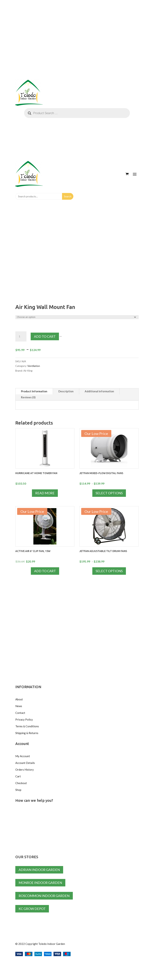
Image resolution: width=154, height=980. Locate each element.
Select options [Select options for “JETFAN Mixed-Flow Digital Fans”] (109, 493)
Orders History (25, 770)
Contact (20, 713)
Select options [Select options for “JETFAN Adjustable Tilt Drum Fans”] (109, 571)
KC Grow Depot (32, 909)
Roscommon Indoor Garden (44, 896)
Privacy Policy (24, 719)
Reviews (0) (28, 397)
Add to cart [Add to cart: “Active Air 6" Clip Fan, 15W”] (45, 571)
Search (68, 196)
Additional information (99, 391)
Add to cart (45, 336)
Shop (18, 790)
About (19, 699)
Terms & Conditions (27, 726)
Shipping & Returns (27, 733)
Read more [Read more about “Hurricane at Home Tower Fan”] (45, 493)
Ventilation (34, 366)
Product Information (34, 391)
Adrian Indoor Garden (39, 870)
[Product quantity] (21, 336)
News (19, 706)
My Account (23, 756)
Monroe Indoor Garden (40, 883)
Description (66, 391)
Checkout (21, 783)
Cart (18, 776)
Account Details (25, 763)
